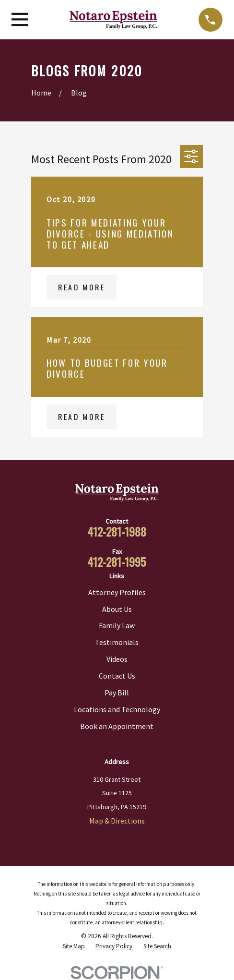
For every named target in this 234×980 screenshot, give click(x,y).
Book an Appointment (117, 726)
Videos (117, 659)
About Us (117, 609)
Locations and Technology (117, 709)
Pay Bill (117, 693)
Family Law (117, 625)
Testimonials (117, 642)
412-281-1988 (117, 532)
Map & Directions (117, 821)
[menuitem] (74, 947)
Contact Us (117, 676)
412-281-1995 (117, 562)
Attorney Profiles (117, 592)
